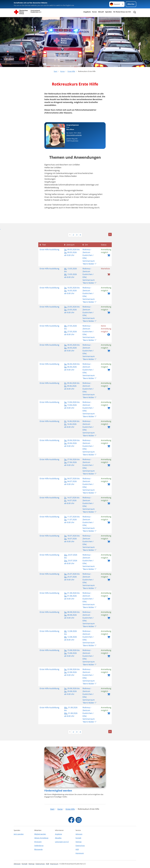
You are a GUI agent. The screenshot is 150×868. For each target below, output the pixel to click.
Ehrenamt (38, 842)
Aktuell (101, 12)
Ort (85, 245)
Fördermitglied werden (58, 791)
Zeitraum (69, 245)
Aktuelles (58, 838)
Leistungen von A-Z (62, 842)
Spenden (109, 12)
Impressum (80, 853)
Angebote (87, 12)
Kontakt (78, 838)
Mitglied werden (40, 834)
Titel (43, 245)
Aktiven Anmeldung (41, 838)
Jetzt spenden (19, 834)
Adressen (79, 834)
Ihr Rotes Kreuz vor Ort (122, 12)
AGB (77, 849)
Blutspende (38, 849)
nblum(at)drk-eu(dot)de (74, 135)
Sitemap (79, 842)
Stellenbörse (39, 846)
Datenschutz (80, 846)
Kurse (94, 12)
